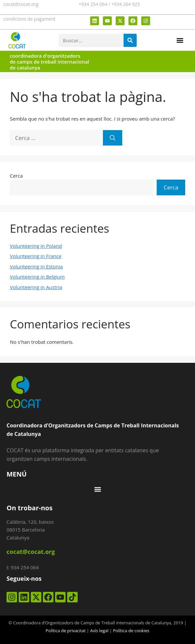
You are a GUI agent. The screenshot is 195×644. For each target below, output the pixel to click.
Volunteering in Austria (36, 287)
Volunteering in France (36, 256)
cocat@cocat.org (21, 4)
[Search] (130, 40)
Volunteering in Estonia (36, 266)
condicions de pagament (29, 19)
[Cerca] (113, 138)
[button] (180, 40)
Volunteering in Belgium (37, 277)
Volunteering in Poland (36, 246)
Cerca (16, 176)
